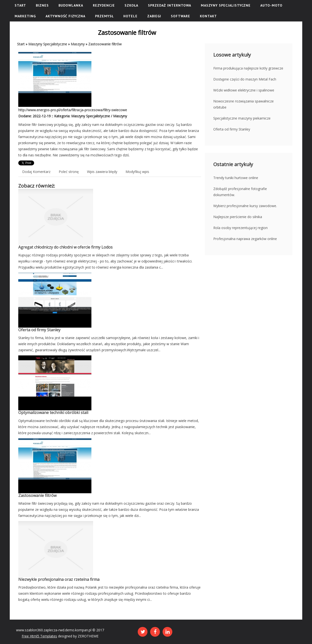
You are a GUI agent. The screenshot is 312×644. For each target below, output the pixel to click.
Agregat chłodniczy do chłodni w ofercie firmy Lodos (65, 247)
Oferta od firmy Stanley (39, 330)
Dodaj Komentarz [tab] (36, 172)
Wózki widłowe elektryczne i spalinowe (244, 90)
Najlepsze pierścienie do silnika (238, 217)
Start (21, 44)
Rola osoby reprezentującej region (240, 228)
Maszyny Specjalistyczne (48, 44)
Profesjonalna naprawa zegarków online (245, 239)
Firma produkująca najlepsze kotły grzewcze (248, 68)
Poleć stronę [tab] (69, 172)
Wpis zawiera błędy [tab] (102, 172)
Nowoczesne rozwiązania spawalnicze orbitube (244, 104)
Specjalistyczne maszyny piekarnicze (242, 118)
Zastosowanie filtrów (105, 44)
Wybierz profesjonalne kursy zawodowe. (245, 206)
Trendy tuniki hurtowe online (236, 178)
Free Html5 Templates (39, 636)
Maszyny (78, 44)
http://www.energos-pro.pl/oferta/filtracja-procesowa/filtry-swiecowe (73, 110)
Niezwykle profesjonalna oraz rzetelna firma (59, 579)
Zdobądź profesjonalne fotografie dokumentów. (240, 192)
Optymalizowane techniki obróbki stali (53, 413)
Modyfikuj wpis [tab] (137, 172)
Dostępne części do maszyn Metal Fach (245, 79)
